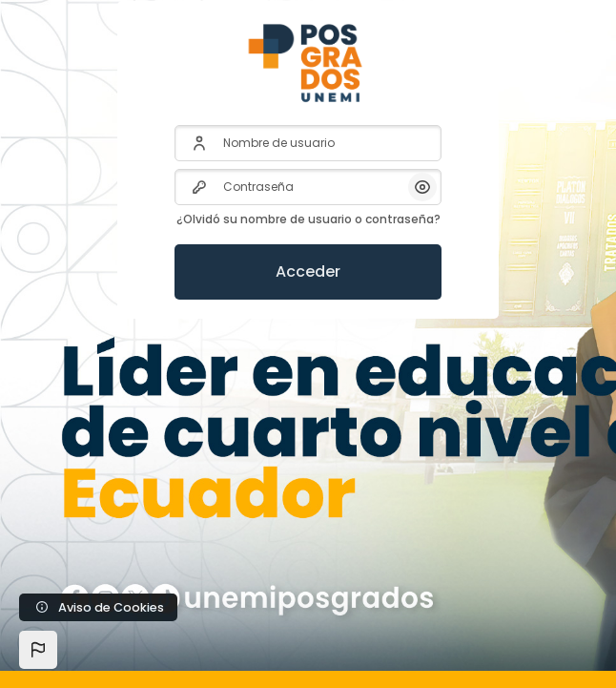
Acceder (308, 271)
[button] (38, 650)
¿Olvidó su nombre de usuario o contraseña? (308, 219)
